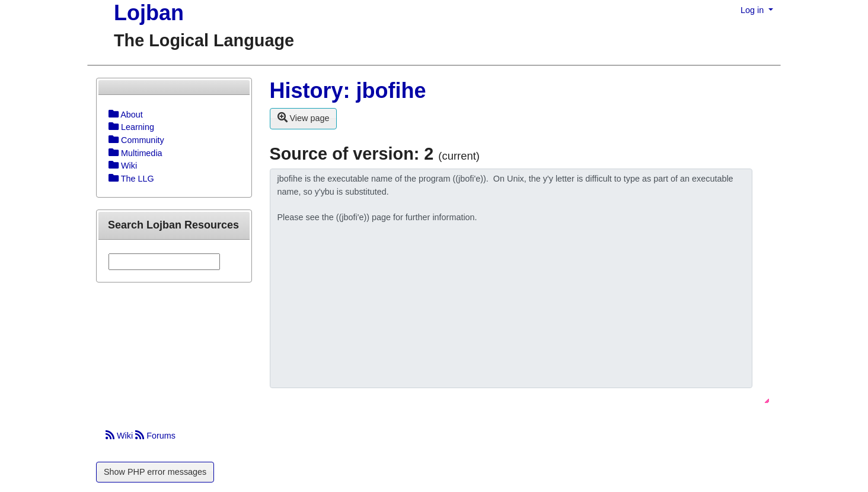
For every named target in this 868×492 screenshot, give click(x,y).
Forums (155, 436)
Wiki (120, 436)
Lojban (149, 13)
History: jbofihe (348, 91)
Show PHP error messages (155, 472)
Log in (753, 10)
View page (304, 118)
